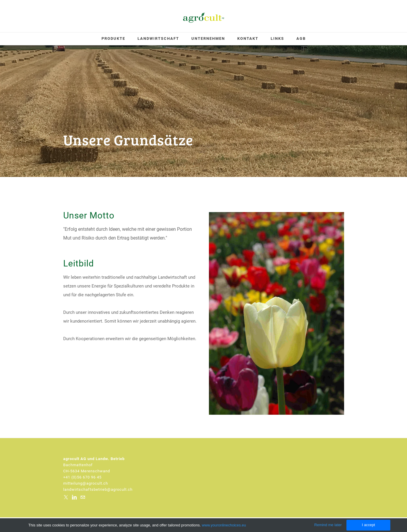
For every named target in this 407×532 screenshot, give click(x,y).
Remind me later (328, 525)
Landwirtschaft (158, 38)
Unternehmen (208, 38)
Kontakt (248, 38)
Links (277, 38)
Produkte (113, 38)
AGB (301, 38)
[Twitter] (66, 497)
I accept (369, 525)
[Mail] (83, 497)
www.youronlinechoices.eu (224, 525)
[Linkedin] (74, 497)
